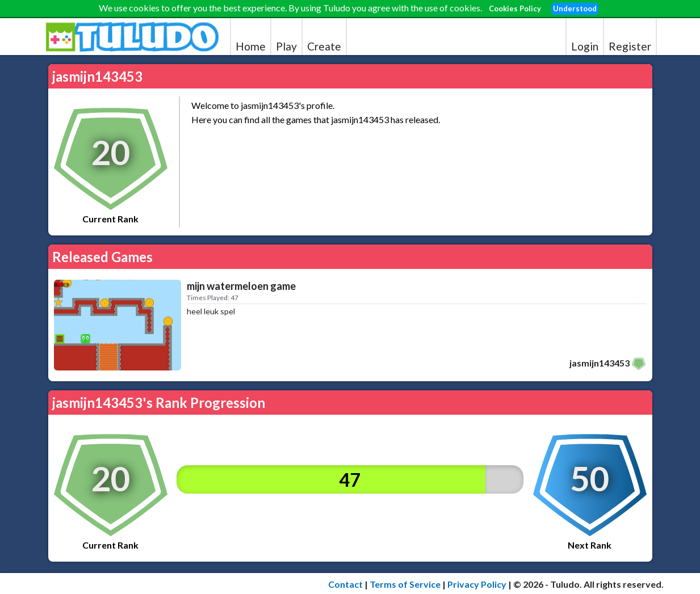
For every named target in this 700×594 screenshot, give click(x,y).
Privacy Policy (477, 584)
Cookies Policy (515, 9)
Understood (575, 9)
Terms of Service (405, 584)
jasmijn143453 (600, 363)
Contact (345, 584)
